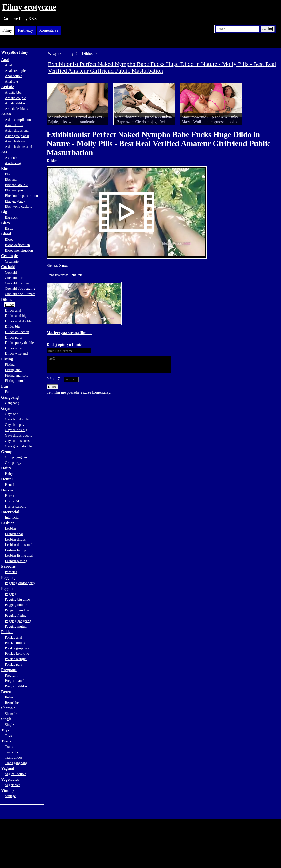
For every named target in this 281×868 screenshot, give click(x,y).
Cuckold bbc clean (18, 283)
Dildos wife (13, 348)
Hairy (6, 468)
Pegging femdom (17, 610)
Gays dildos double (19, 435)
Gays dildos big (16, 430)
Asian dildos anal (17, 130)
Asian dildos (14, 125)
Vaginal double (16, 774)
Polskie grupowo (17, 648)
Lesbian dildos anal (19, 545)
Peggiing (8, 577)
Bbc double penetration (21, 196)
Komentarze (49, 30)
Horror (7, 490)
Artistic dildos (15, 103)
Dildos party (14, 337)
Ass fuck (11, 158)
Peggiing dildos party (20, 583)
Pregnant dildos (16, 686)
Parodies (8, 566)
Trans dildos (14, 757)
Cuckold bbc (14, 278)
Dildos (7, 299)
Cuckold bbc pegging (20, 289)
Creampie (9, 256)
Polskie (7, 632)
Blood (6, 234)
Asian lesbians (15, 141)
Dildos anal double (18, 321)
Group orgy (13, 463)
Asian (6, 114)
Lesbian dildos (15, 539)
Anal (5, 60)
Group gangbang (17, 457)
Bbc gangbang (15, 201)
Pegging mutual (16, 626)
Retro (6, 692)
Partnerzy (25, 30)
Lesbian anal (14, 534)
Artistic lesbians (16, 109)
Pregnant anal (15, 681)
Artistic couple (15, 98)
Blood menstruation (19, 250)
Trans (6, 741)
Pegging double (16, 605)
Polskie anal (13, 637)
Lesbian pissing (16, 561)
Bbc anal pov (14, 190)
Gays (6, 408)
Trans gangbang (16, 763)
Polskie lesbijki (16, 659)
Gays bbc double (17, 419)
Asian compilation (18, 120)
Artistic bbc (13, 92)
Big (4, 212)
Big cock (11, 217)
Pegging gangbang (18, 621)
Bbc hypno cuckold (19, 206)
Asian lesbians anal (19, 147)
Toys (5, 730)
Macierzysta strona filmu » (69, 333)
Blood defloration (17, 245)
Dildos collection (17, 332)
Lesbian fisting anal (19, 555)
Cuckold (8, 267)
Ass (4, 152)
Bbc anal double (16, 185)
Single (6, 719)
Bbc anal (11, 179)
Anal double (14, 76)
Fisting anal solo (17, 375)
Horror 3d (12, 501)
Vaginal (8, 768)
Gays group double (18, 446)
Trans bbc (12, 752)
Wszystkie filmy (15, 52)
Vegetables (10, 779)
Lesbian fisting (15, 550)
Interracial (10, 512)
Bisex (6, 223)
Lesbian (8, 523)
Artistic (8, 87)
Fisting (7, 359)
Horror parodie (15, 506)
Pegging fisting (16, 616)
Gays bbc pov (15, 425)
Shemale (8, 708)
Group (7, 452)
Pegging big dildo (17, 599)
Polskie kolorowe (17, 654)
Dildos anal (13, 310)
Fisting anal (13, 370)
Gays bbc (12, 414)
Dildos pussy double (19, 343)
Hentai (7, 479)
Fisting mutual (15, 381)
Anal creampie (15, 71)
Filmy (7, 30)
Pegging (8, 588)
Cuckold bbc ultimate (20, 294)
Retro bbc (12, 703)
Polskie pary (14, 664)
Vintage (8, 790)
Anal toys (12, 81)
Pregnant (9, 670)
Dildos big (12, 327)
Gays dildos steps (17, 441)
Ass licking (13, 163)
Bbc (5, 169)
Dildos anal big (16, 316)
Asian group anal (17, 136)
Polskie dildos (15, 643)
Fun (5, 386)
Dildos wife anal (17, 353)
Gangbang (10, 397)
